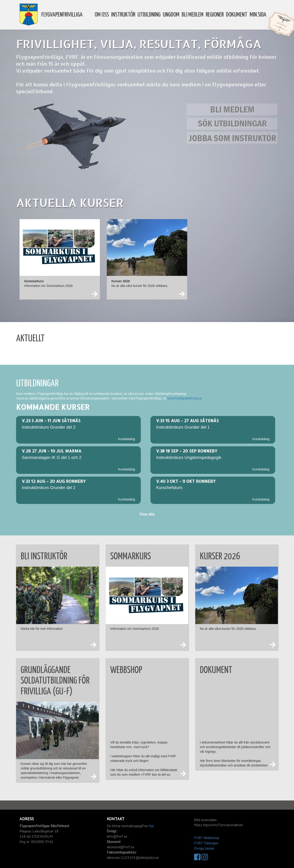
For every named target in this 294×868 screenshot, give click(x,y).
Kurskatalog (127, 439)
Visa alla (147, 514)
